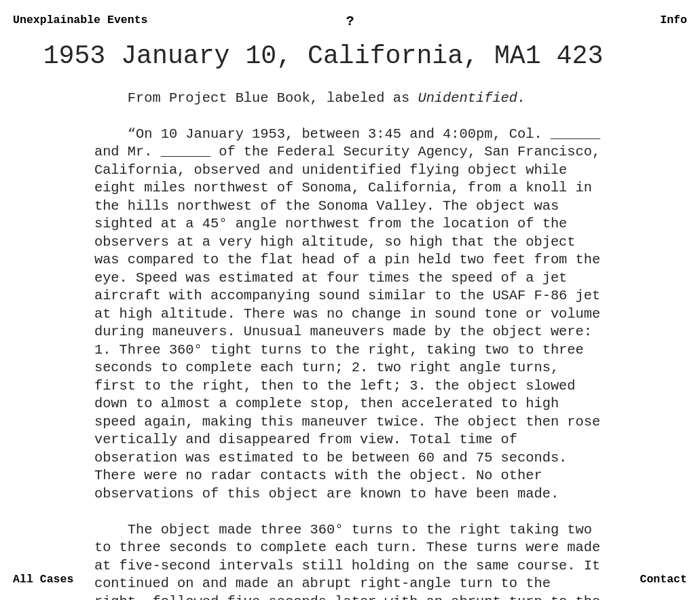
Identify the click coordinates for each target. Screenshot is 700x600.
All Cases (43, 579)
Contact (663, 579)
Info (674, 20)
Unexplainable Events (80, 20)
